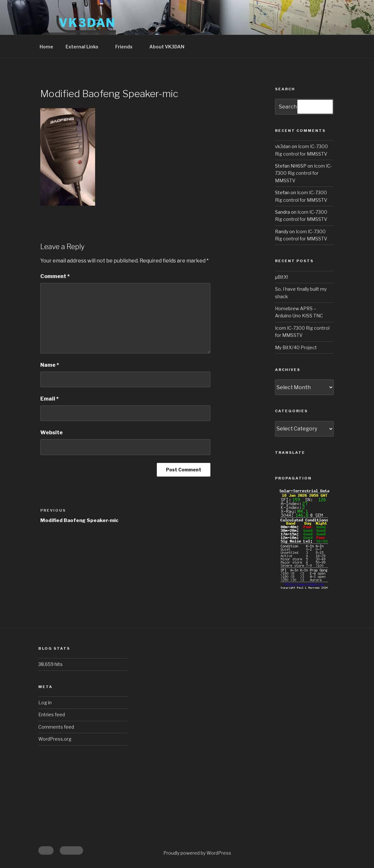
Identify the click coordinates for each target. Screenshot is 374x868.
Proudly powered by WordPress (197, 853)
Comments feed (56, 727)
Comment (55, 276)
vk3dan (283, 146)
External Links (85, 47)
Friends (127, 47)
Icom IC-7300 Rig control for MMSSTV (304, 173)
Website (51, 433)
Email (50, 399)
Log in (45, 702)
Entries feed (52, 715)
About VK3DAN (167, 47)
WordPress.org (55, 739)
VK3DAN (87, 23)
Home (46, 47)
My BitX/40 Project (296, 347)
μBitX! (281, 277)
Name (50, 365)
